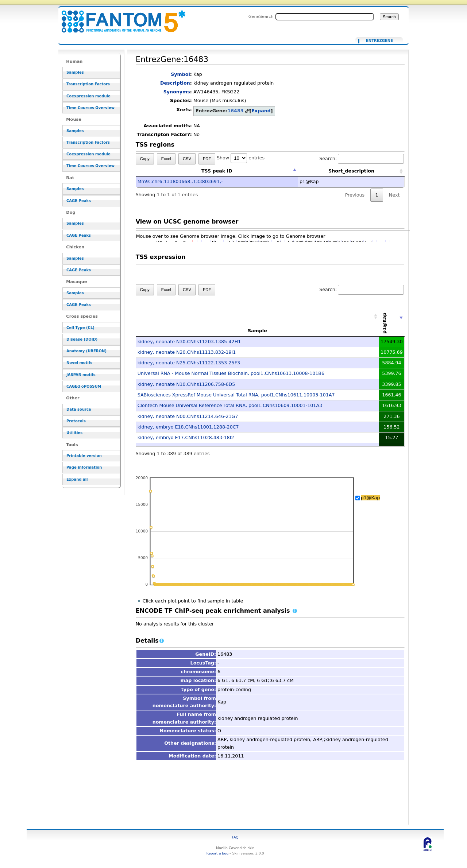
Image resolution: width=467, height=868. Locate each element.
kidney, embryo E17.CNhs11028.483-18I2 (186, 437)
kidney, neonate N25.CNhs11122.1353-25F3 (189, 363)
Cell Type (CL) (80, 328)
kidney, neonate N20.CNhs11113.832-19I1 (187, 352)
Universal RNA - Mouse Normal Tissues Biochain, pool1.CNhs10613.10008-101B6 (231, 373)
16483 (235, 111)
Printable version (84, 456)
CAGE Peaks (79, 201)
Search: (362, 158)
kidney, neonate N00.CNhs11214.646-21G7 (188, 416)
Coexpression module (88, 96)
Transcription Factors (88, 84)
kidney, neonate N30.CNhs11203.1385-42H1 (189, 342)
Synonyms (177, 92)
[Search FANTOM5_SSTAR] (325, 17)
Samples (75, 72)
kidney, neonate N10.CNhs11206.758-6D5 (186, 384)
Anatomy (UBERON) (86, 351)
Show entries (241, 158)
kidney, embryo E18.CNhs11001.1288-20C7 (188, 427)
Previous (355, 195)
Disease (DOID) (82, 339)
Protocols (76, 421)
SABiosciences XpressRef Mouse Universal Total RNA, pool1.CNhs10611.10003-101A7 (236, 395)
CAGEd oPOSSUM (84, 386)
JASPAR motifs (81, 375)
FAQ (235, 837)
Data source (79, 409)
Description (175, 83)
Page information (84, 467)
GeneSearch (261, 16)
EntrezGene (379, 41)
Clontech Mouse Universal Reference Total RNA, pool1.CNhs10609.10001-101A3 (230, 405)
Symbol (180, 74)
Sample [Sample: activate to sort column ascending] (257, 331)
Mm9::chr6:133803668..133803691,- (180, 181)
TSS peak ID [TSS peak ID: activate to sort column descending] (217, 171)
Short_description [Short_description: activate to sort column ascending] (351, 171)
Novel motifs (79, 363)
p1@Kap (370, 498)
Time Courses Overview (90, 108)
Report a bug (217, 853)
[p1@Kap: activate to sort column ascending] (392, 317)
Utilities (74, 433)
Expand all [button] (77, 479)
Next (394, 195)
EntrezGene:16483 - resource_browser (119, 17)
